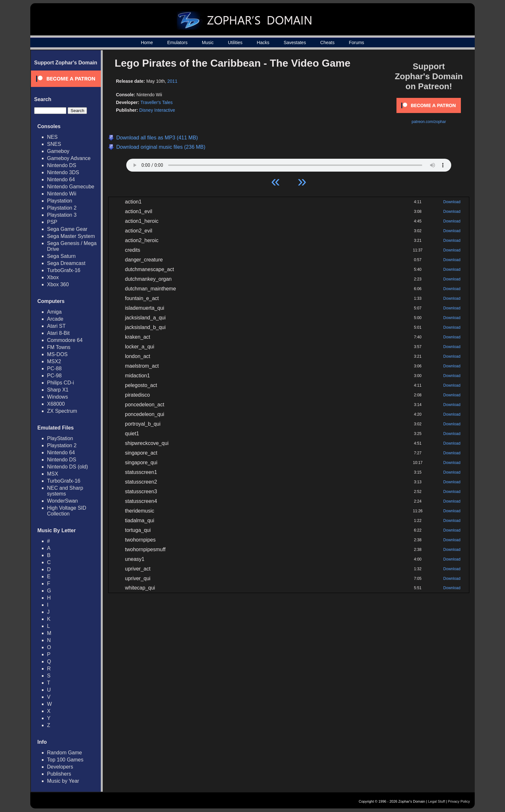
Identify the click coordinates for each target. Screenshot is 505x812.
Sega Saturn (61, 256)
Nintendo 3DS (63, 172)
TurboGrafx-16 (64, 270)
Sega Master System (71, 236)
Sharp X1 (58, 390)
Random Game (65, 753)
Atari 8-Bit (58, 333)
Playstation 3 (62, 215)
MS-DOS (57, 354)
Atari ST (56, 326)
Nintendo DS (62, 165)
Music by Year (63, 781)
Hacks (263, 42)
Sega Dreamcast (66, 263)
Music (208, 42)
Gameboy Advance (69, 158)
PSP (52, 222)
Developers (60, 767)
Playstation (60, 201)
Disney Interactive (157, 110)
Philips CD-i (61, 383)
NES (52, 137)
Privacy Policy (459, 801)
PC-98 (54, 376)
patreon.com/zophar (429, 122)
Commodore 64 (65, 340)
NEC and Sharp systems (65, 491)
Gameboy (58, 151)
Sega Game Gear (67, 229)
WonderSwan (62, 501)
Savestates (295, 42)
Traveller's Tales (157, 102)
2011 (172, 81)
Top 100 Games (65, 760)
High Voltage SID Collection (67, 511)
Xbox (53, 277)
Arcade (55, 319)
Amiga (54, 312)
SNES (54, 144)
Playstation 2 (62, 208)
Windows (57, 397)
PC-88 (54, 368)
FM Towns (59, 347)
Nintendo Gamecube (71, 187)
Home (147, 42)
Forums (356, 42)
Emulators (177, 42)
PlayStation (60, 438)
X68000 (56, 404)
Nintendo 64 (61, 179)
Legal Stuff (436, 801)
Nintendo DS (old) (67, 467)
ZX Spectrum (62, 411)
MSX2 (54, 361)
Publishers (59, 774)
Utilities (235, 42)
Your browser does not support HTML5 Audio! (289, 164)
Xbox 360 (58, 284)
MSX (53, 474)
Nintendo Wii (62, 194)
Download (452, 202)
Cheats (327, 42)
